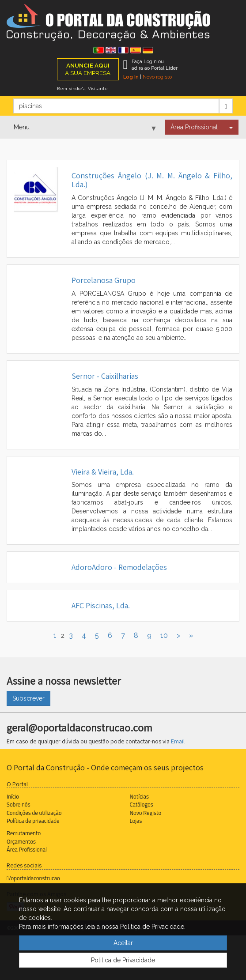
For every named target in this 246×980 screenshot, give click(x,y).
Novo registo (157, 77)
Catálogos (142, 804)
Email (178, 741)
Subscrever (28, 698)
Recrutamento (24, 833)
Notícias (139, 796)
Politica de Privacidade (123, 960)
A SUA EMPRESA (88, 69)
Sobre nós (19, 804)
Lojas (136, 821)
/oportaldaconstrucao (33, 878)
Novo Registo (146, 813)
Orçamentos (21, 841)
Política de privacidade (33, 821)
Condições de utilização (34, 813)
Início (13, 796)
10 (164, 635)
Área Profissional (194, 127)
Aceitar (123, 943)
